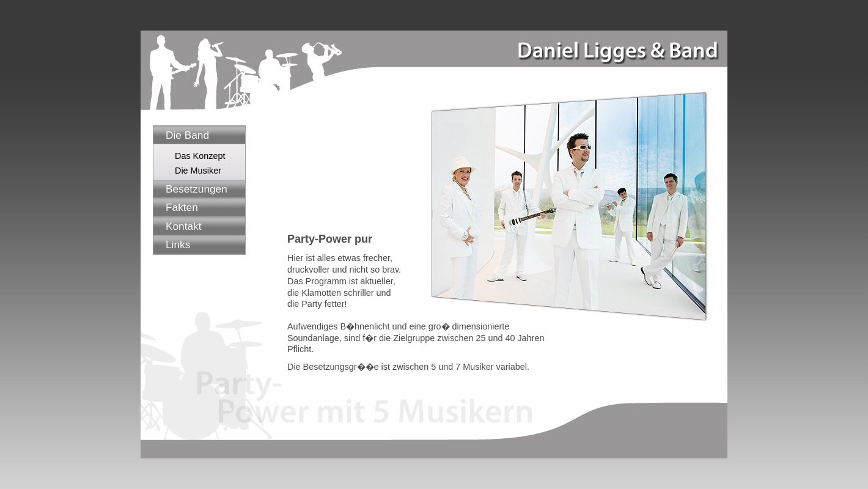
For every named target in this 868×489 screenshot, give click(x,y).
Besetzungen (197, 189)
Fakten (182, 207)
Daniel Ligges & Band (616, 47)
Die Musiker (198, 171)
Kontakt (184, 226)
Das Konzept (200, 156)
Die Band (187, 135)
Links (178, 244)
